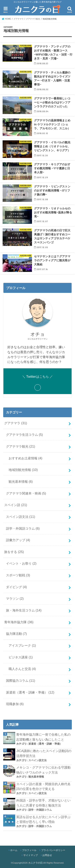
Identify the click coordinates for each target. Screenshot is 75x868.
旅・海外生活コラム (24, 610)
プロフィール (29, 850)
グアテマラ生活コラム (24, 435)
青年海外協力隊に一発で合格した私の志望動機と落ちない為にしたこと (43, 737)
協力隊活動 (16, 634)
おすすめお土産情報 (25, 458)
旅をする (14, 552)
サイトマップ (31, 855)
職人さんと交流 (22, 669)
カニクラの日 (35, 863)
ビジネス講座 (21, 657)
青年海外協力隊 (19, 622)
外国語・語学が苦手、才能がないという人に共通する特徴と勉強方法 (43, 803)
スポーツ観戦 (18, 575)
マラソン (15, 598)
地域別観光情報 (23, 470)
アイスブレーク (22, 645)
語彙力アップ (18, 540)
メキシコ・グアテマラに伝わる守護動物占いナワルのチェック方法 (43, 770)
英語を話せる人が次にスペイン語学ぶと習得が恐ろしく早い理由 (43, 819)
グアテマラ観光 (21, 446)
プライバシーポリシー (53, 850)
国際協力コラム (21, 681)
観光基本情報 (21, 482)
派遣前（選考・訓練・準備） (30, 692)
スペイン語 (16, 505)
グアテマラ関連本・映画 (26, 493)
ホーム (14, 850)
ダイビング (16, 587)
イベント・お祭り (21, 563)
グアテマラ (16, 423)
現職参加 (15, 704)
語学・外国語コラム (23, 528)
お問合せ (47, 855)
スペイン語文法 (21, 517)
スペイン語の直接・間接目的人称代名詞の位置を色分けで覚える (43, 786)
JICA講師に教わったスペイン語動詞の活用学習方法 (44, 753)
